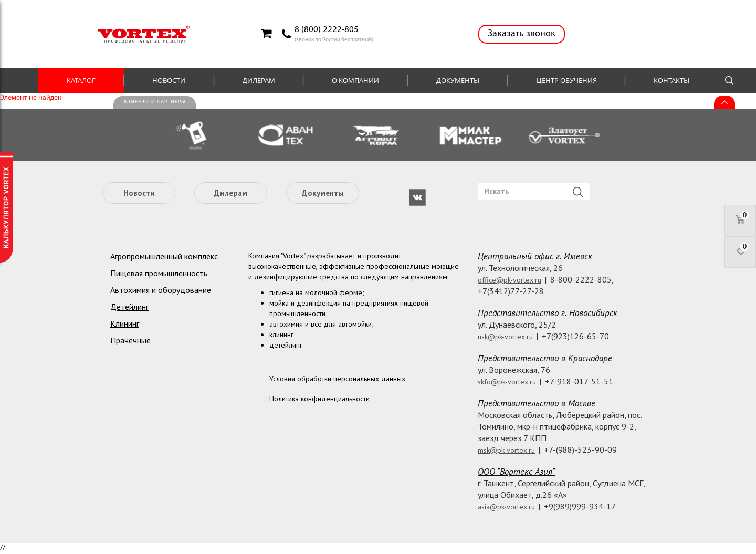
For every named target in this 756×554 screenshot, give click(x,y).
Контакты (671, 80)
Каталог (81, 80)
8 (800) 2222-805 (327, 30)
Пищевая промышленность (159, 273)
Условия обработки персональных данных (337, 379)
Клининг (125, 323)
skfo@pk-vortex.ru (507, 382)
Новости (169, 80)
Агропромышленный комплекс (164, 256)
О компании (355, 80)
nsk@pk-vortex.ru (505, 337)
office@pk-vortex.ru (510, 280)
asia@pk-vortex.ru (506, 507)
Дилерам (259, 80)
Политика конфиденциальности (319, 399)
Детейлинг (129, 307)
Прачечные (130, 340)
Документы (458, 80)
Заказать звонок (522, 34)
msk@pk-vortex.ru (506, 450)
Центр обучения (567, 80)
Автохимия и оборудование (161, 290)
